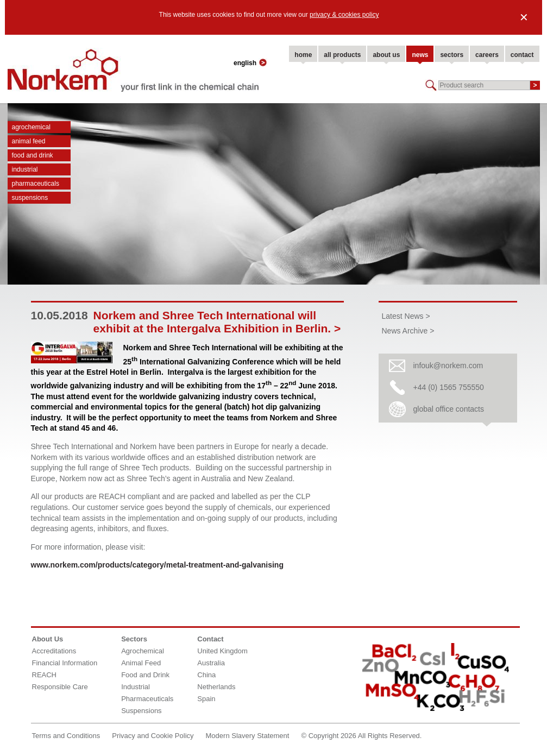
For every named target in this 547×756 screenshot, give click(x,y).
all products (342, 55)
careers (487, 55)
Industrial (25, 169)
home (303, 55)
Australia (211, 663)
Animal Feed (29, 141)
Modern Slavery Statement (248, 736)
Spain (206, 699)
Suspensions (30, 198)
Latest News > (406, 316)
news (420, 55)
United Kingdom (222, 651)
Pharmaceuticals (36, 184)
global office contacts (449, 409)
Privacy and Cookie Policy (153, 736)
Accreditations (54, 651)
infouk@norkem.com (448, 366)
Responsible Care (60, 687)
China (206, 675)
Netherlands (216, 687)
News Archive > (408, 331)
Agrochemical (31, 127)
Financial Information (65, 663)
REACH (45, 675)
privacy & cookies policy (344, 15)
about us (386, 55)
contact (522, 55)
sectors (452, 55)
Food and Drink (33, 155)
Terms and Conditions (66, 736)
